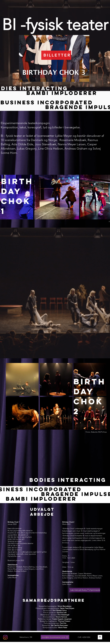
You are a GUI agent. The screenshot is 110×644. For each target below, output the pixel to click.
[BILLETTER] (56, 55)
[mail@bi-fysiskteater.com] (55, 637)
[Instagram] (5, 637)
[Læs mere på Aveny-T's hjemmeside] (85, 590)
